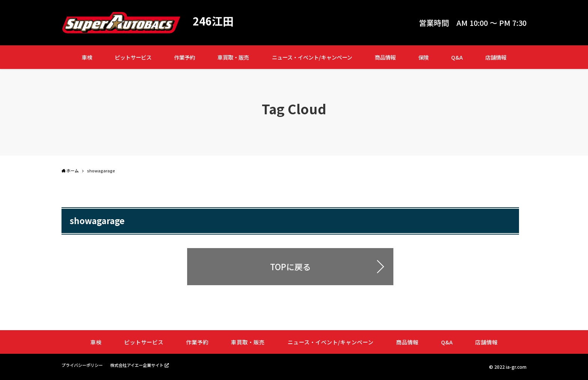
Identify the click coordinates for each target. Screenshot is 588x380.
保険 (423, 57)
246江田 (214, 21)
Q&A (457, 57)
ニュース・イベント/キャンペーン (312, 57)
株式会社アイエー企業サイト (143, 365)
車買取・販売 (233, 57)
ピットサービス (133, 57)
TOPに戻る (290, 266)
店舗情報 (496, 57)
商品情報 (385, 57)
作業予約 (184, 57)
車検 (87, 57)
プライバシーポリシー (84, 365)
